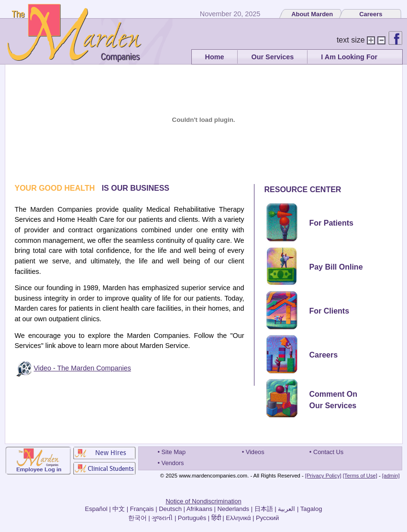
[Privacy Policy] (323, 476)
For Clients (330, 311)
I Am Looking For (349, 57)
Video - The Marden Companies (82, 368)
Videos (255, 452)
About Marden (312, 14)
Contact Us (328, 452)
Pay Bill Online (336, 267)
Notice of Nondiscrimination (203, 501)
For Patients (331, 223)
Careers (371, 14)
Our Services (272, 57)
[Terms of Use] (360, 476)
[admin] (391, 476)
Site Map (174, 452)
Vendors (173, 463)
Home (215, 57)
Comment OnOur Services (333, 400)
